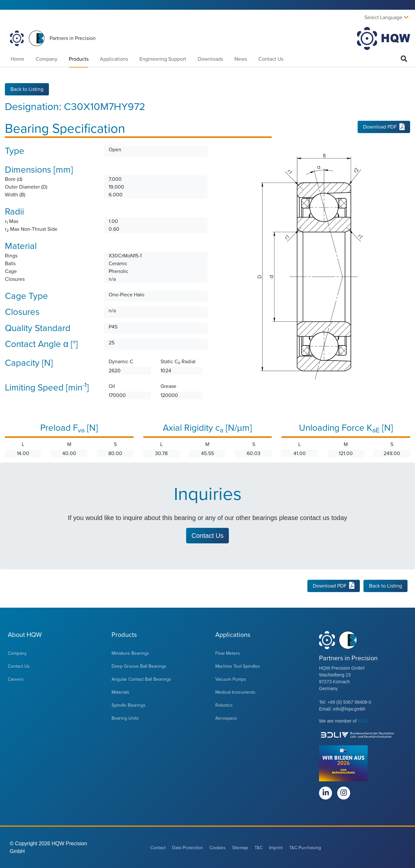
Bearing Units (125, 718)
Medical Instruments (235, 692)
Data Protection (188, 847)
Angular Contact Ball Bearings (141, 679)
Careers (16, 679)
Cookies (218, 847)
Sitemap (240, 847)
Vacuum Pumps (231, 679)
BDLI (363, 721)
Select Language (383, 18)
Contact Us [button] (208, 535)
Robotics (224, 705)
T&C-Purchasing (305, 847)
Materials (120, 692)
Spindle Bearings (129, 705)
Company (47, 59)
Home (18, 59)
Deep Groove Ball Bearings (139, 666)
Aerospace (226, 718)
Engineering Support (163, 59)
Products (79, 59)
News (241, 59)
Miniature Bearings (130, 653)
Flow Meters (228, 653)
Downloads (210, 59)
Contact (158, 847)
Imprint (276, 847)
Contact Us (271, 59)
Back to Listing (27, 89)
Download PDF (384, 127)
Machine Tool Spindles (238, 666)
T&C (259, 847)
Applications (114, 59)
